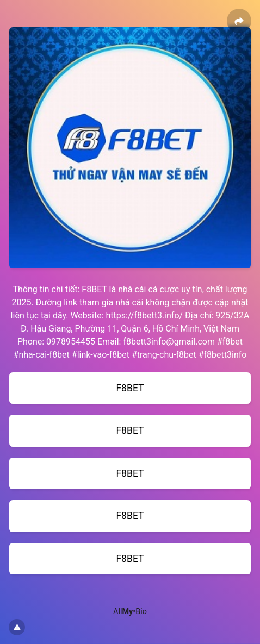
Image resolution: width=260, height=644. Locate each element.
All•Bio (130, 612)
